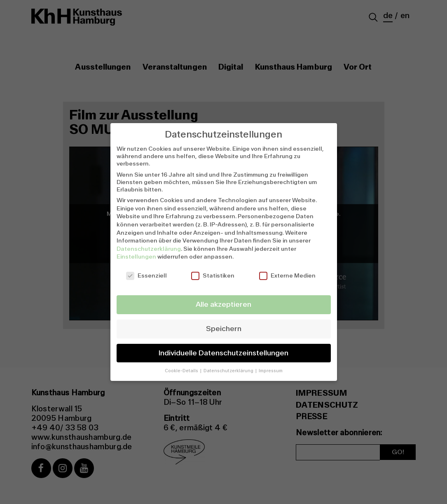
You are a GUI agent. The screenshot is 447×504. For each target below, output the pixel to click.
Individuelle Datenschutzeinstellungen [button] (223, 353)
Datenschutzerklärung (149, 249)
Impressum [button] (271, 371)
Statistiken (213, 275)
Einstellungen (136, 257)
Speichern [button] (224, 329)
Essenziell (146, 275)
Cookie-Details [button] (182, 371)
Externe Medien (287, 275)
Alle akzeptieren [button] (223, 304)
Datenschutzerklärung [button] (229, 371)
